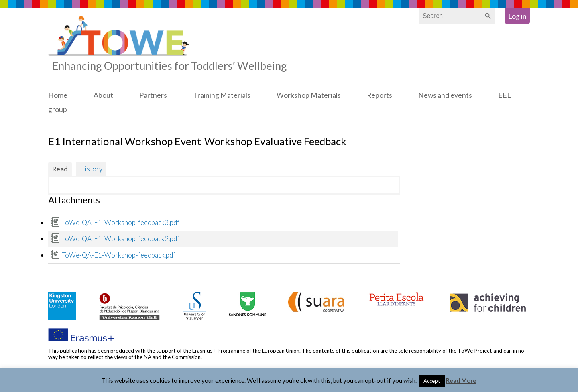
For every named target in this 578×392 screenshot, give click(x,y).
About (103, 95)
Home (58, 95)
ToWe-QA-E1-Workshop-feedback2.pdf (121, 239)
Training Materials (222, 95)
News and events (445, 95)
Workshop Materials (309, 95)
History (91, 169)
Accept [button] (432, 381)
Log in (517, 16)
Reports (380, 95)
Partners (153, 95)
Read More (461, 380)
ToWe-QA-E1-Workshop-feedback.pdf (119, 255)
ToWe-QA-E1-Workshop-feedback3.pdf (121, 222)
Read (60, 169)
